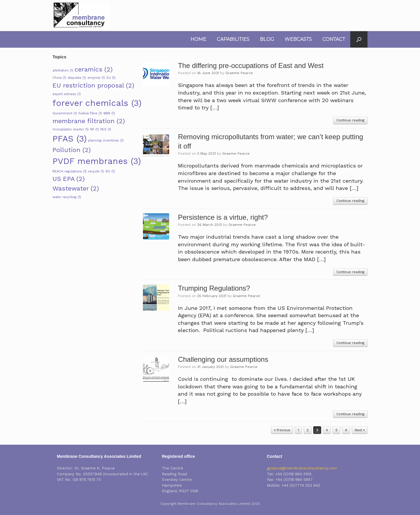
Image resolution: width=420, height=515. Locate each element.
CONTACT (334, 39)
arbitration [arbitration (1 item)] (63, 70)
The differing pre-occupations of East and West (251, 66)
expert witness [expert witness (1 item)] (67, 94)
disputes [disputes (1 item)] (77, 78)
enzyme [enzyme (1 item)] (96, 78)
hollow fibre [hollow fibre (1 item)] (90, 113)
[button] (359, 39)
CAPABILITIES (233, 39)
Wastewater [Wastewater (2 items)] (76, 188)
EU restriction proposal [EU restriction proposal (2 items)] (93, 85)
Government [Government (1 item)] (65, 113)
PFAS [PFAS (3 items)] (70, 139)
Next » (360, 430)
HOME (198, 39)
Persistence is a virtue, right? (223, 217)
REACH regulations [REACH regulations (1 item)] (70, 171)
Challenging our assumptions (223, 359)
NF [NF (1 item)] (94, 129)
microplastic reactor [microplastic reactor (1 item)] (71, 129)
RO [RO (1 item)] (110, 171)
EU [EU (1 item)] (111, 78)
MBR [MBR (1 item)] (109, 113)
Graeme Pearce (239, 73)
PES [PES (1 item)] (106, 129)
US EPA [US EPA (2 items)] (69, 179)
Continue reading (350, 120)
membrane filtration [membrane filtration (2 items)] (89, 121)
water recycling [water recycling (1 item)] (67, 197)
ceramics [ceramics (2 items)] (94, 69)
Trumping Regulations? (214, 288)
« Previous (282, 430)
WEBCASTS (298, 39)
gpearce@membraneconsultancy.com (302, 468)
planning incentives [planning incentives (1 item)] (106, 140)
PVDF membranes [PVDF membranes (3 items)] (97, 161)
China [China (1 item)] (59, 78)
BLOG (267, 39)
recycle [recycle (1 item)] (96, 171)
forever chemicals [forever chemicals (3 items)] (97, 103)
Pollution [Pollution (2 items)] (72, 150)
